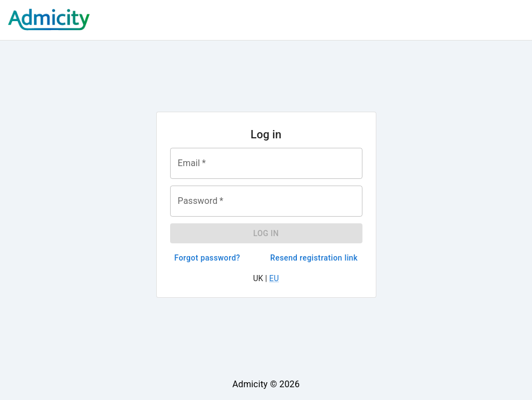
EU (274, 278)
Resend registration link (314, 258)
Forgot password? (207, 258)
